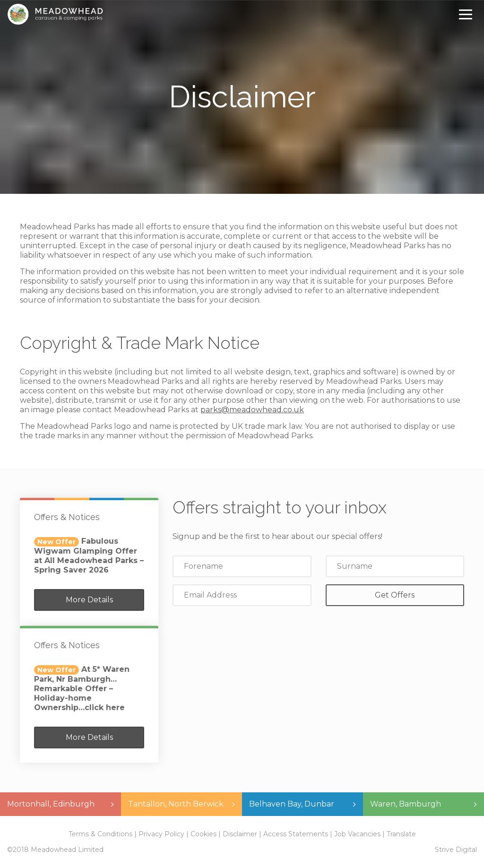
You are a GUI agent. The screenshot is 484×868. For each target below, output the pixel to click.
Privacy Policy (161, 834)
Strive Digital (456, 850)
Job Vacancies (357, 834)
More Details (89, 600)
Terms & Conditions (100, 834)
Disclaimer (240, 834)
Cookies (203, 834)
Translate (401, 834)
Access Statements (296, 834)
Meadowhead (55, 14)
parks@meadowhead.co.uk (252, 410)
